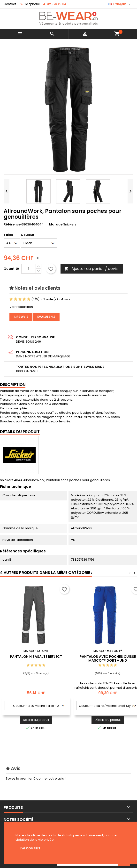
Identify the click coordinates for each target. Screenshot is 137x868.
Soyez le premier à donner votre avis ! (36, 778)
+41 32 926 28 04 (54, 4)
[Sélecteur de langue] (120, 4)
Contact (10, 4)
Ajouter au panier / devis (91, 269)
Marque (56, 224)
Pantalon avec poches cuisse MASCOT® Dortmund (108, 658)
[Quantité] (29, 269)
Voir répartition (21, 307)
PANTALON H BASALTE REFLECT (36, 657)
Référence (12, 224)
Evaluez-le (46, 317)
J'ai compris (30, 848)
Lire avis (21, 317)
